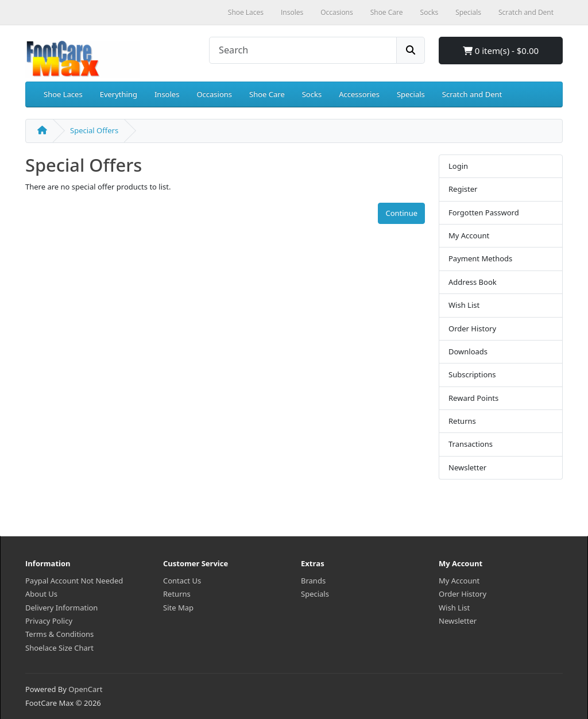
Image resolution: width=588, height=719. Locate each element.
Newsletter (467, 467)
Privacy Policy (49, 621)
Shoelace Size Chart (59, 648)
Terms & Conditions (59, 634)
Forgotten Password (484, 212)
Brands (313, 581)
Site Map (178, 608)
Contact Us (182, 581)
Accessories (359, 94)
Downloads (468, 351)
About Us (41, 594)
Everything (119, 94)
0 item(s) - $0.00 (501, 51)
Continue (401, 213)
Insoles (167, 94)
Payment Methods (480, 258)
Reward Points (473, 398)
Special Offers (94, 130)
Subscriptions (472, 374)
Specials (411, 94)
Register (463, 189)
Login (458, 166)
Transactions (471, 444)
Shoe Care (267, 94)
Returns (462, 421)
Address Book (473, 282)
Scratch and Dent (472, 94)
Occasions (214, 94)
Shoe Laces (63, 94)
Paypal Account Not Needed (74, 581)
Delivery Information (61, 608)
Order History (472, 328)
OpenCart (85, 689)
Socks (312, 94)
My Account (469, 235)
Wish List (464, 305)
